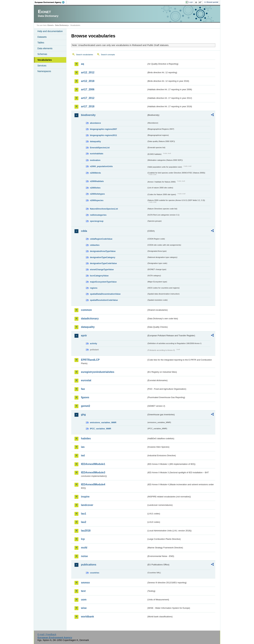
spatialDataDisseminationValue (105, 294)
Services (42, 66)
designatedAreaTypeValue (103, 251)
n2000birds (95, 173)
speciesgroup (97, 221)
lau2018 (86, 531)
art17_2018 (88, 106)
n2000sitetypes (97, 194)
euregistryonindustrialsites (98, 372)
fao (83, 389)
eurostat (86, 380)
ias (83, 447)
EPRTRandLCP (90, 360)
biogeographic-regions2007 (103, 129)
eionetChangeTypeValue (102, 269)
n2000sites (95, 188)
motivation (95, 160)
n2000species (97, 200)
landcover (87, 505)
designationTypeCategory (103, 257)
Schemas (42, 54)
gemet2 (86, 406)
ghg (83, 415)
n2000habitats (97, 181)
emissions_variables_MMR (103, 422)
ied (83, 455)
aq (83, 64)
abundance (95, 123)
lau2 (84, 522)
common (86, 310)
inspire (85, 497)
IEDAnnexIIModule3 (93, 472)
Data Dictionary (61, 25)
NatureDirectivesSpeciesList (104, 209)
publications (89, 565)
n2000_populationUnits (101, 166)
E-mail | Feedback (47, 634)
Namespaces (44, 71)
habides (86, 438)
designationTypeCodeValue (103, 263)
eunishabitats (97, 154)
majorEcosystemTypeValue (103, 282)
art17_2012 (88, 98)
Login (191, 2)
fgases (85, 397)
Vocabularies (45, 60)
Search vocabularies (85, 55)
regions (94, 288)
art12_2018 (88, 81)
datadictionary (90, 319)
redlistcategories (98, 215)
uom (84, 600)
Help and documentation (50, 31)
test (83, 591)
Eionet (50, 25)
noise (84, 556)
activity (93, 343)
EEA (51, 2)
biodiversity (88, 115)
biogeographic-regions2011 (103, 135)
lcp (83, 539)
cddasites (95, 245)
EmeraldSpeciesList (100, 148)
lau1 (84, 514)
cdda (84, 231)
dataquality (95, 141)
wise (84, 608)
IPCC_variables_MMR (101, 429)
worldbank (87, 617)
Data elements (45, 48)
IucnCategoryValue (99, 276)
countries (95, 573)
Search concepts (108, 55)
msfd (84, 548)
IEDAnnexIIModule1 (93, 464)
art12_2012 (88, 72)
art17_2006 (88, 89)
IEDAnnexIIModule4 (93, 484)
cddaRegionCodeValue (101, 239)
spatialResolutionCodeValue (104, 300)
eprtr (84, 336)
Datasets (42, 37)
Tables (41, 43)
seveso (85, 583)
